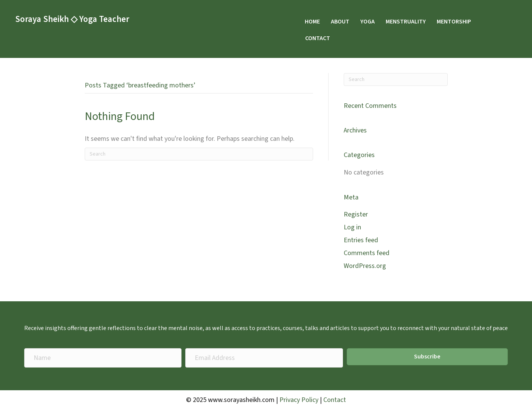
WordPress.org (365, 266)
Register (356, 214)
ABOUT (340, 22)
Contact (335, 400)
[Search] (199, 154)
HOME (312, 22)
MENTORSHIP (454, 22)
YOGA (368, 22)
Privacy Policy (299, 400)
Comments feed (367, 253)
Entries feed (361, 240)
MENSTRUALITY (406, 22)
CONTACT (318, 38)
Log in (352, 227)
